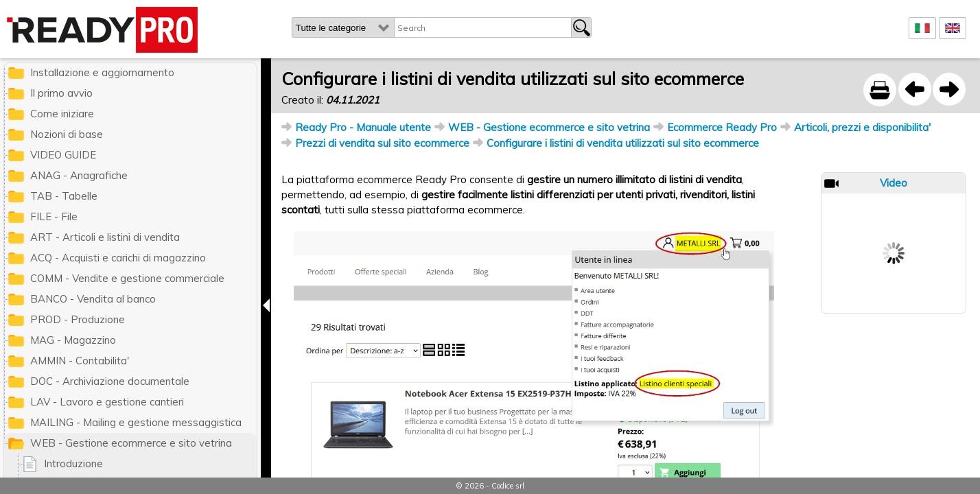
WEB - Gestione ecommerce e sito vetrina (549, 127)
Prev (894, 204)
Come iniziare (62, 114)
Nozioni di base (67, 134)
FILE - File (54, 216)
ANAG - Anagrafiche (79, 175)
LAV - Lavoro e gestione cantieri (107, 402)
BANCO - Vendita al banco (93, 299)
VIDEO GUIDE (63, 155)
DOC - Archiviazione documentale (110, 381)
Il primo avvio (61, 93)
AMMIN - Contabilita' (80, 361)
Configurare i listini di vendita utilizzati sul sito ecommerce (623, 143)
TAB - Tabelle (64, 196)
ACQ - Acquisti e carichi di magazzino (118, 258)
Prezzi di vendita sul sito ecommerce (382, 143)
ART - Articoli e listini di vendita (105, 237)
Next (894, 261)
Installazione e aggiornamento (102, 72)
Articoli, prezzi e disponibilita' (862, 127)
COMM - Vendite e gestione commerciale (127, 278)
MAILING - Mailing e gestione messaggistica (136, 422)
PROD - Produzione (78, 319)
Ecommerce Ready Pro (722, 127)
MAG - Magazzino (73, 340)
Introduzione (73, 463)
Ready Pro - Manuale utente (363, 127)
